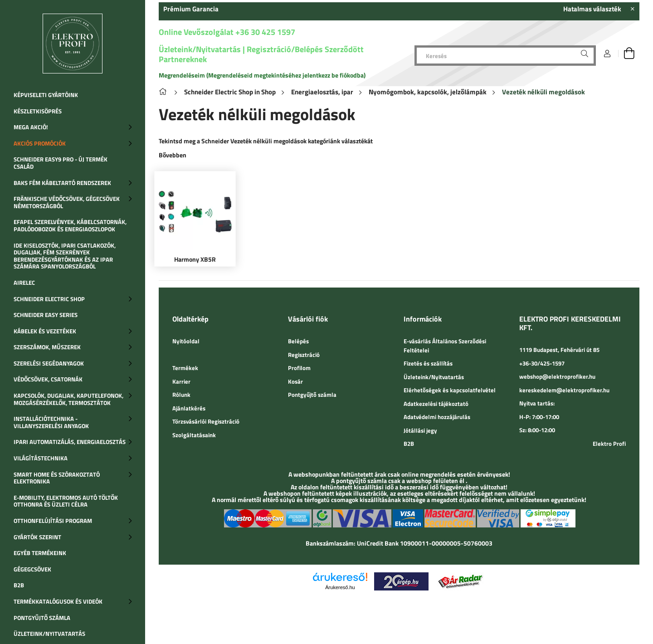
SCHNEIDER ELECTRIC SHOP (49, 299)
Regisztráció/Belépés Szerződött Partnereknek (261, 54)
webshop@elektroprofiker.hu (557, 376)
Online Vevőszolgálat (196, 32)
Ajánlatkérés (189, 408)
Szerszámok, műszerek (47, 347)
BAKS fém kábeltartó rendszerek (62, 183)
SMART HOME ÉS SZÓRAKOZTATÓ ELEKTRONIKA (57, 478)
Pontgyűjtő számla (42, 618)
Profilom (299, 368)
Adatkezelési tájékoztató (436, 404)
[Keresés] (505, 56)
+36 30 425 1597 (264, 32)
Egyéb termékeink (40, 553)
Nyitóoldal (186, 341)
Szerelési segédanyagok (49, 363)
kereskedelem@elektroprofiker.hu (564, 390)
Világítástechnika (41, 458)
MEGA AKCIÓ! (31, 127)
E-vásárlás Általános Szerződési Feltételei (445, 346)
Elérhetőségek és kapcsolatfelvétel (450, 390)
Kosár (295, 381)
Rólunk (181, 395)
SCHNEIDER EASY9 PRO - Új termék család (61, 163)
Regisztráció (304, 355)
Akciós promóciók (40, 143)
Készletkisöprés (38, 111)
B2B (19, 585)
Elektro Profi (609, 444)
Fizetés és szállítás (428, 363)
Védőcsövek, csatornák (48, 379)
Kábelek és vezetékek (45, 331)
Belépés (298, 341)
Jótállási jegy (420, 430)
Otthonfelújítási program (53, 521)
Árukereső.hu (340, 587)
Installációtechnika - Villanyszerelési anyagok (51, 422)
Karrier (181, 381)
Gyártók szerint (37, 537)
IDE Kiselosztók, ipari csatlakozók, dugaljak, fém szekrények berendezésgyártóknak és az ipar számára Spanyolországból (65, 256)
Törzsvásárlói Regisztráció (206, 421)
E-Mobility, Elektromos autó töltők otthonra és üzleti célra (66, 501)
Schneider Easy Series (46, 315)
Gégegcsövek (32, 569)
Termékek (185, 368)
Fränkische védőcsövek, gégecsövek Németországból (67, 202)
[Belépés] (607, 54)
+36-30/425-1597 (542, 363)
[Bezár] (633, 9)
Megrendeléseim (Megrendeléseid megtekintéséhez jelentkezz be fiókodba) (262, 75)
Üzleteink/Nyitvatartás (49, 634)
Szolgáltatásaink (194, 435)
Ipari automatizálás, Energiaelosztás (70, 442)
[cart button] (629, 54)
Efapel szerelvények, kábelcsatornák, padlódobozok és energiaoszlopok (70, 225)
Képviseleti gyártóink (46, 95)
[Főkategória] (164, 92)
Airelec (24, 283)
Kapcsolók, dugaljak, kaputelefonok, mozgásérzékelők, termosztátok (68, 399)
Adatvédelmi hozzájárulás (437, 417)
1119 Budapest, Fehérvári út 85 (559, 350)
